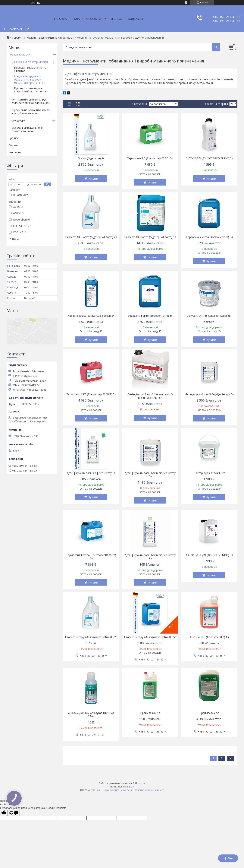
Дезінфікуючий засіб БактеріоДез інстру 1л (150, 557)
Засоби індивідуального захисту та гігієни (27, 129)
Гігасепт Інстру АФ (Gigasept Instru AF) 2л (91, 637)
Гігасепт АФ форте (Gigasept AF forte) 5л (150, 237)
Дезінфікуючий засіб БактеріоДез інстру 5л (150, 475)
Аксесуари (19, 121)
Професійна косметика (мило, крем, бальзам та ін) (31, 112)
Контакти (135, 19)
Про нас (117, 19)
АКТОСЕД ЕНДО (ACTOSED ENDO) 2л (209, 158)
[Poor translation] (14, 813)
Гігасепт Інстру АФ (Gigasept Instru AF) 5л (150, 637)
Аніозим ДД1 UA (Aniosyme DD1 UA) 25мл (91, 715)
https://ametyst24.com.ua (29, 371)
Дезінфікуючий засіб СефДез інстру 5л (209, 394)
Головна (60, 19)
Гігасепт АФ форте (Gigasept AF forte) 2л (91, 237)
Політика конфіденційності (149, 790)
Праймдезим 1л (150, 713)
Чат (228, 858)
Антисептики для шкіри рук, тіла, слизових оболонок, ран (31, 101)
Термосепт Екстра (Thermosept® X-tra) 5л (91, 557)
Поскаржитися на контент (117, 790)
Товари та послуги (87, 19)
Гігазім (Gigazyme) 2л (91, 158)
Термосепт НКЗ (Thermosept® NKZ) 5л (91, 394)
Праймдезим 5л (209, 713)
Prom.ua (141, 783)
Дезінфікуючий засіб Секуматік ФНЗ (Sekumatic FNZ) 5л (150, 396)
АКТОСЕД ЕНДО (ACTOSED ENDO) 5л (209, 555)
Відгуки (13, 145)
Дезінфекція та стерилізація (56, 38)
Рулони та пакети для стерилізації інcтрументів (30, 90)
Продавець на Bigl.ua (122, 787)
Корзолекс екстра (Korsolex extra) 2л (91, 316)
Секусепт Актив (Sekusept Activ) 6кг (209, 316)
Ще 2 (15, 239)
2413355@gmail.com (26, 376)
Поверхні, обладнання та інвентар (30, 69)
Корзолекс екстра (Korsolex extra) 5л (209, 237)
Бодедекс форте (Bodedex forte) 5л (150, 316)
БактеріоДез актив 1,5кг (209, 473)
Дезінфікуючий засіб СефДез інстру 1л (91, 473)
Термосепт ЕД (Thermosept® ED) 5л (150, 158)
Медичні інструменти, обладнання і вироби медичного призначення (30, 79)
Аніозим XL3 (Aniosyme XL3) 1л (209, 637)
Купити (93, 179)
